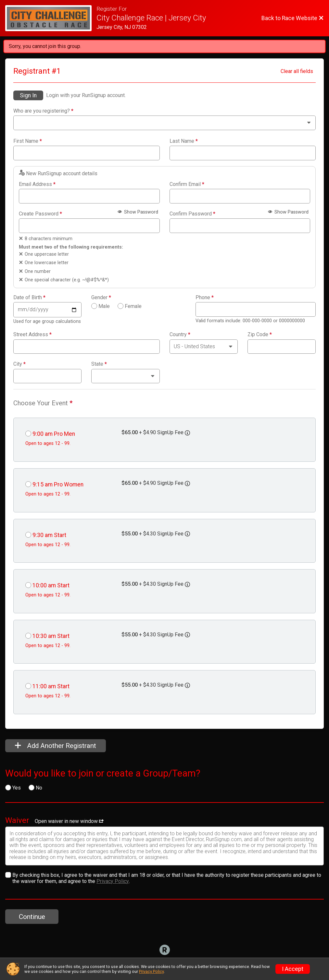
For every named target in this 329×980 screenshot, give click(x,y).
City (19, 364)
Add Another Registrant (56, 746)
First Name (28, 141)
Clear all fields (297, 71)
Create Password (40, 214)
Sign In (28, 95)
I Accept (293, 969)
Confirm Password (192, 214)
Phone (205, 298)
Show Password (138, 212)
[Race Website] (51, 18)
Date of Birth (29, 298)
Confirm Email (187, 184)
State (99, 364)
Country (180, 335)
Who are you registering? (43, 111)
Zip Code (260, 335)
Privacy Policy (113, 881)
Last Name (184, 141)
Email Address (37, 184)
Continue (32, 917)
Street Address (32, 335)
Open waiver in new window (69, 821)
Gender (101, 298)
